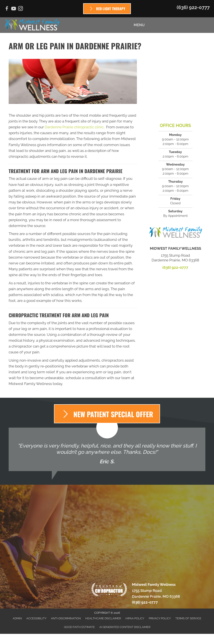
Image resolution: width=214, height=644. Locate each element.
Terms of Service (188, 618)
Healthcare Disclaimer (103, 618)
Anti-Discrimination (66, 618)
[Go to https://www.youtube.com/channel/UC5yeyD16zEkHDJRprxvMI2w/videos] (14, 9)
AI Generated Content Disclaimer (125, 627)
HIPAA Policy (135, 618)
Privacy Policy (160, 618)
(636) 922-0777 (193, 7)
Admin (17, 618)
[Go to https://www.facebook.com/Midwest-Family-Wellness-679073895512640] (7, 9)
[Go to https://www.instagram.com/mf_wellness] (21, 9)
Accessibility (36, 618)
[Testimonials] (107, 449)
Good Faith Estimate (79, 627)
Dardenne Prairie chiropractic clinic (74, 127)
